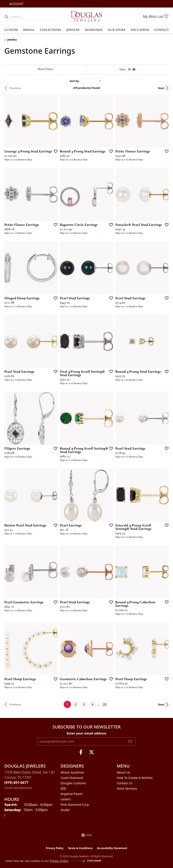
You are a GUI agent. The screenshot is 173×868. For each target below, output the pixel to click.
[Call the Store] (16, 783)
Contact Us (125, 783)
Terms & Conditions (80, 848)
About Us (124, 772)
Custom (11, 30)
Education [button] (140, 30)
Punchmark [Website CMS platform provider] (94, 861)
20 (105, 704)
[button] (16, 4)
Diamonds (94, 30)
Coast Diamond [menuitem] (72, 778)
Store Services (127, 788)
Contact (161, 30)
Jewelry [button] (73, 30)
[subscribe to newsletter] (130, 741)
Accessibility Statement (112, 848)
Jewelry (12, 40)
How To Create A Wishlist (135, 778)
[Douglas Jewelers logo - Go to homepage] (86, 17)
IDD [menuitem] (63, 788)
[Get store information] (18, 788)
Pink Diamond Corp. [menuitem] (75, 805)
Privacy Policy (55, 848)
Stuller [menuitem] (65, 810)
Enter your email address (87, 733)
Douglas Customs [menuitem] (73, 783)
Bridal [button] (29, 30)
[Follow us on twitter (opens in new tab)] (91, 752)
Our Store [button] (117, 30)
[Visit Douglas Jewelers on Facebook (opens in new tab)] (81, 752)
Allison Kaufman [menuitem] (72, 772)
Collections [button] (50, 30)
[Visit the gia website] (86, 835)
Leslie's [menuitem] (66, 799)
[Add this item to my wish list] (54, 151)
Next (161, 88)
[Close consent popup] (84, 861)
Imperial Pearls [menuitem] (71, 794)
